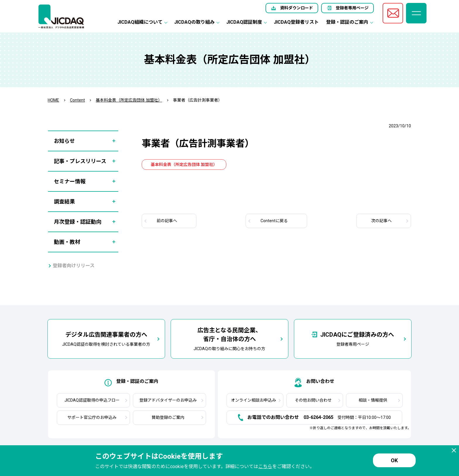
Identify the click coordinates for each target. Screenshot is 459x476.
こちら (265, 466)
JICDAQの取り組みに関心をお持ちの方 (229, 338)
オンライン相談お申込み (254, 400)
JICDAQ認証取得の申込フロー (92, 400)
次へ (381, 221)
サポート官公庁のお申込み (92, 417)
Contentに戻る (274, 221)
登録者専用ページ (352, 8)
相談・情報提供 (373, 400)
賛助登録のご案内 (168, 417)
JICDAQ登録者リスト (296, 22)
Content (77, 100)
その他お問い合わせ (313, 400)
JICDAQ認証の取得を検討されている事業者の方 (106, 338)
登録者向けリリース (74, 266)
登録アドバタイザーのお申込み (168, 400)
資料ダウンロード (297, 8)
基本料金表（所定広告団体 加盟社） (129, 100)
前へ (167, 221)
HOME (53, 100)
